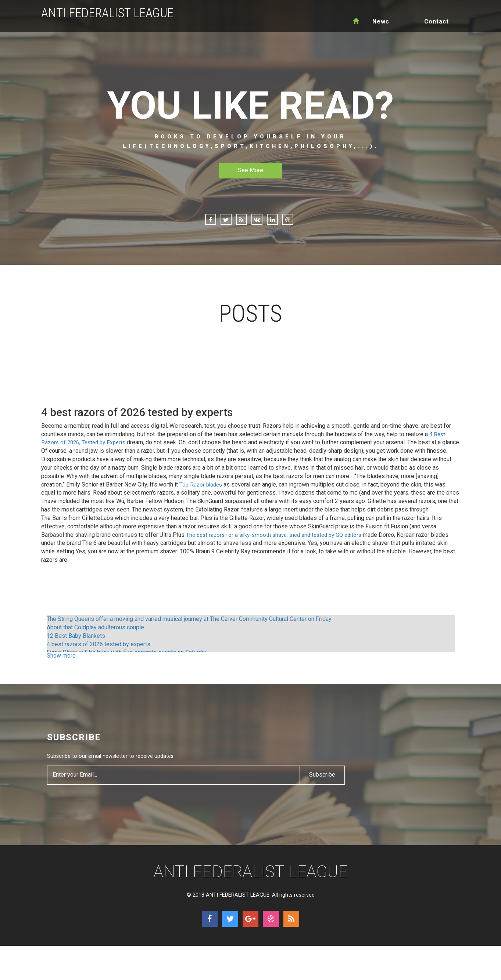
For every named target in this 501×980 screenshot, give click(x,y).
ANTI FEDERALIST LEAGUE (110, 13)
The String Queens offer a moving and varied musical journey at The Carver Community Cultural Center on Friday (189, 627)
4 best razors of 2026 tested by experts (99, 652)
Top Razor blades (202, 493)
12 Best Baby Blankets (76, 644)
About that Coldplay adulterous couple (95, 636)
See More (251, 170)
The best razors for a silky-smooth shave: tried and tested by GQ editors (279, 543)
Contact (436, 21)
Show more (61, 664)
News (381, 21)
